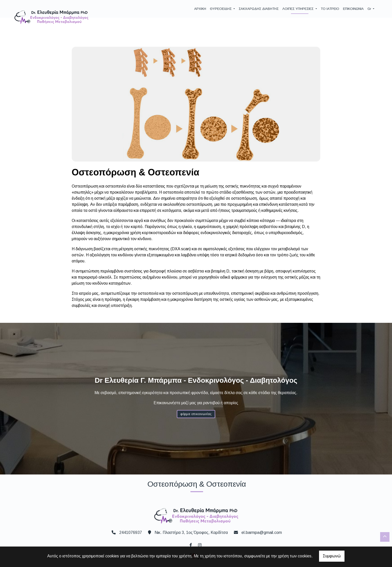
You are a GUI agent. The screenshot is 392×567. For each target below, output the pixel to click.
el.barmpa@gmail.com (262, 532)
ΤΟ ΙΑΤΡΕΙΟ (330, 9)
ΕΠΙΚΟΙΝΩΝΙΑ (353, 9)
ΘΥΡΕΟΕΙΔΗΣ (221, 9)
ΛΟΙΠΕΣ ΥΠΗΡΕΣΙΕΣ (298, 9)
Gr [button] (370, 9)
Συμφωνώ (332, 556)
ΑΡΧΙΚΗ (200, 9)
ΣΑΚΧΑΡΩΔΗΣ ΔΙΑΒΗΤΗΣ (259, 9)
